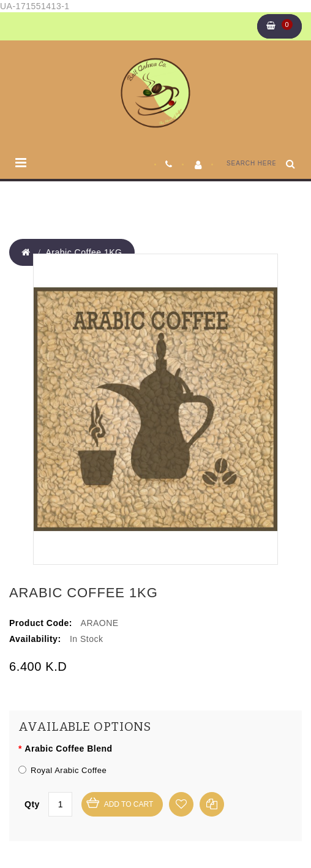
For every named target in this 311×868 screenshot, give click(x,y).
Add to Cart (129, 804)
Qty (32, 804)
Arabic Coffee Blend (68, 749)
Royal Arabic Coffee (62, 770)
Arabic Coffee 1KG (84, 252)
